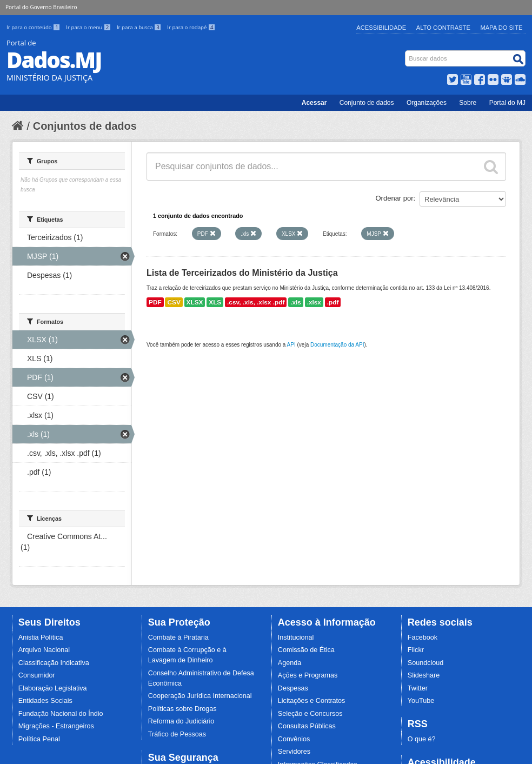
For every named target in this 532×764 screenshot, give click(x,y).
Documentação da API (337, 345)
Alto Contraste (443, 28)
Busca (406, 53)
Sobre (468, 103)
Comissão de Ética (306, 650)
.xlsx (314, 302)
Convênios (294, 739)
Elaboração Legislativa (53, 688)
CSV (174, 302)
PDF (155, 302)
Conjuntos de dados (85, 126)
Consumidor (37, 675)
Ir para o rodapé (191, 27)
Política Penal (39, 739)
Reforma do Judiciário (181, 721)
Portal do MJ (507, 103)
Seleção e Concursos (310, 714)
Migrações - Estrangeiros (56, 726)
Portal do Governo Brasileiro (41, 7)
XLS (215, 302)
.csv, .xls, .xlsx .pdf (256, 302)
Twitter (418, 688)
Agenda (290, 663)
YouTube (421, 701)
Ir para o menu (89, 27)
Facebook (423, 637)
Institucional (296, 637)
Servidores (294, 752)
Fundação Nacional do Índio (61, 714)
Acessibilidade (381, 28)
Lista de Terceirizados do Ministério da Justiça (242, 273)
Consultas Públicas (307, 726)
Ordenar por (395, 198)
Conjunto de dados (367, 103)
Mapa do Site (502, 28)
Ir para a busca (140, 27)
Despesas (293, 688)
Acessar (314, 103)
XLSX (195, 302)
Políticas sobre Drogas (182, 709)
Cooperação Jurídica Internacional (200, 696)
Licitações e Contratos (312, 701)
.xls (296, 302)
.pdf (333, 302)
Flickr (416, 650)
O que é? (422, 739)
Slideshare (424, 675)
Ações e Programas (308, 675)
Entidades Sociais (45, 701)
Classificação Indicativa (54, 663)
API (291, 345)
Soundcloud (426, 663)
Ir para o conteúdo (34, 27)
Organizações (427, 103)
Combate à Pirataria (178, 637)
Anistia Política (41, 637)
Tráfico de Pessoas (177, 734)
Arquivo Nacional (44, 650)
